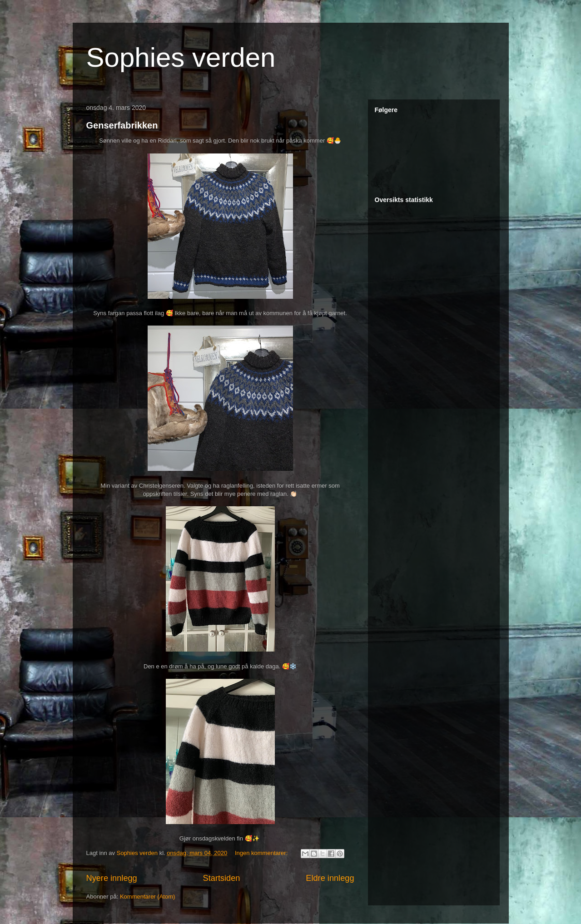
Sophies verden (181, 57)
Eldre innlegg (330, 878)
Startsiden (222, 878)
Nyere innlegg (112, 878)
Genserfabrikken (122, 125)
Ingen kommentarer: (262, 853)
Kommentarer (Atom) (147, 897)
